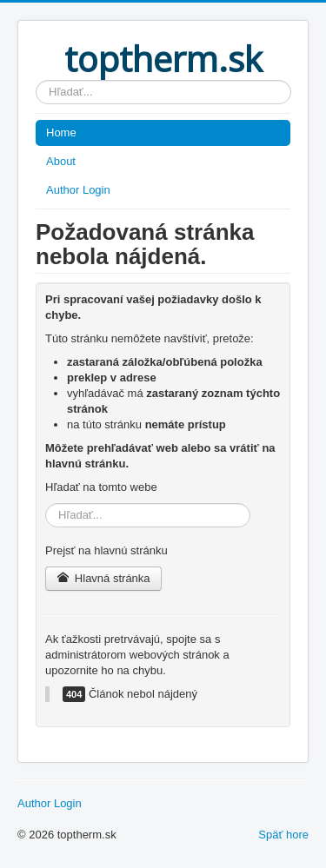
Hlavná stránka (103, 578)
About (61, 161)
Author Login (78, 190)
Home (61, 133)
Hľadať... (36, 80)
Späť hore (283, 835)
